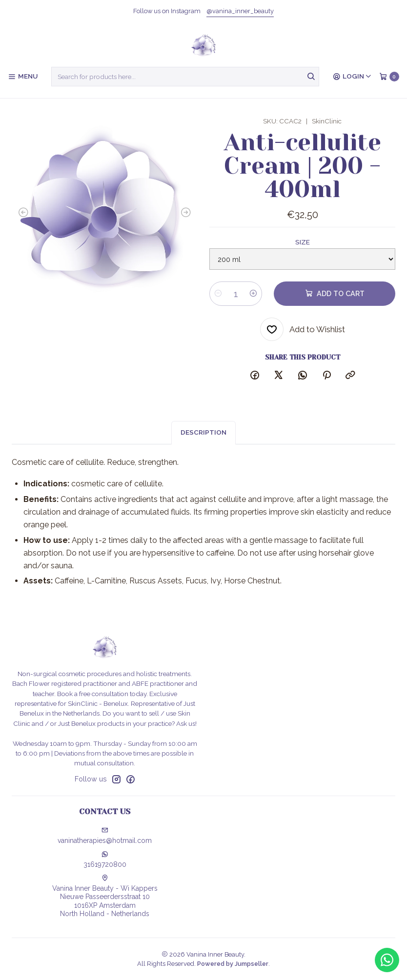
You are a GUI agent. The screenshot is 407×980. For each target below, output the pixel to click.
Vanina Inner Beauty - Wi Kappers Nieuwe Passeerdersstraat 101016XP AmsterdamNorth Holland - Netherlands (105, 896)
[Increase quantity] (253, 294)
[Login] (352, 77)
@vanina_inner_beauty (240, 11)
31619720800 (105, 860)
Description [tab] (203, 439)
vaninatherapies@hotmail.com (105, 836)
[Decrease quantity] (218, 294)
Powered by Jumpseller (233, 964)
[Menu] (23, 77)
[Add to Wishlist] (303, 329)
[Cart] (389, 77)
